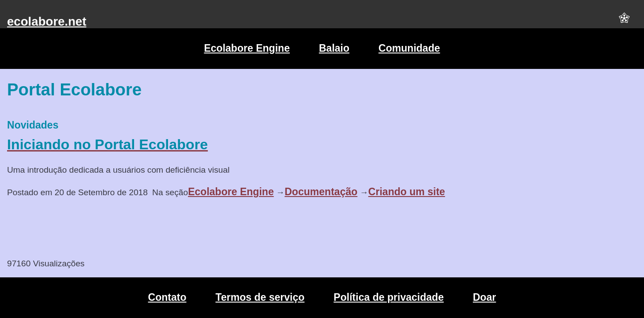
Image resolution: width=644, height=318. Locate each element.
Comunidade (409, 48)
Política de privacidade (389, 297)
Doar (484, 297)
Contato (167, 297)
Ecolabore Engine (247, 48)
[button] (624, 22)
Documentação (321, 192)
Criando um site (407, 192)
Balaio (334, 48)
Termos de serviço (260, 297)
